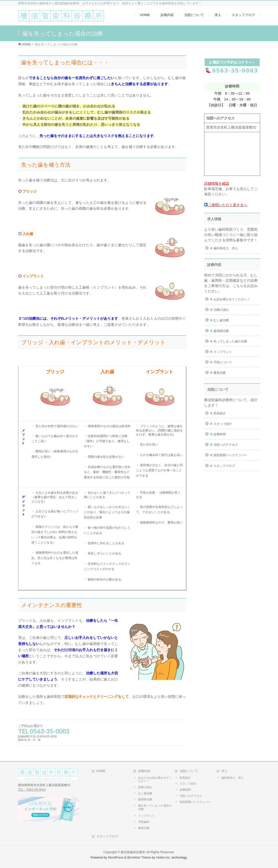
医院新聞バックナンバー (228, 455)
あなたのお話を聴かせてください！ (155, 779)
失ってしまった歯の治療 (228, 341)
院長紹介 (218, 413)
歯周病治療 (219, 331)
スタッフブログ (222, 466)
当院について (189, 771)
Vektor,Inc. (164, 858)
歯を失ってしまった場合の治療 (155, 807)
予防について (221, 362)
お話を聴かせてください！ (230, 299)
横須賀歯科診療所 (133, 852)
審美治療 (218, 373)
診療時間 (218, 434)
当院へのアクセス (224, 445)
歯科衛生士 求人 (224, 248)
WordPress (116, 858)
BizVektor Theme (139, 858)
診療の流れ (145, 787)
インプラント (221, 352)
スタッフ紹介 (221, 424)
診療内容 (144, 771)
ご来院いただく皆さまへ (226, 205)
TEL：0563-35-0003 (32, 790)
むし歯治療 (219, 320)
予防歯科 (144, 822)
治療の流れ (219, 310)
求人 (224, 771)
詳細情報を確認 (217, 183)
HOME (101, 771)
